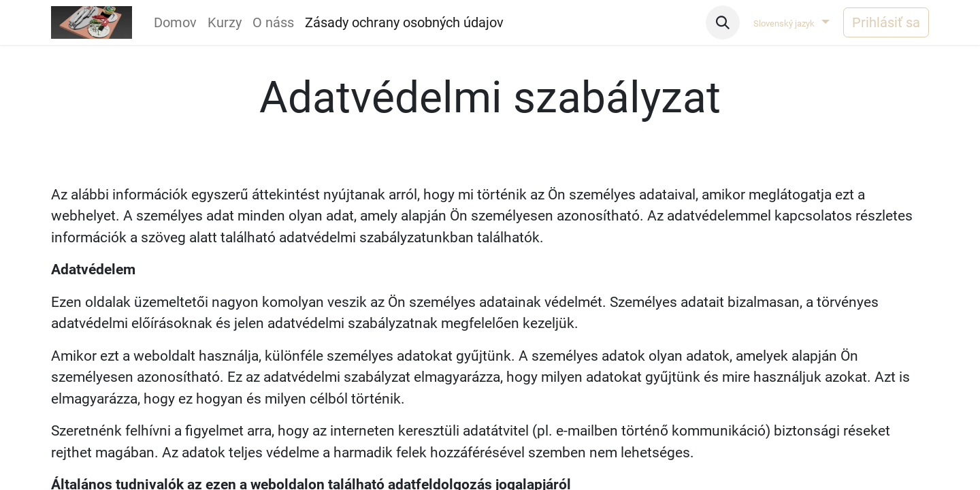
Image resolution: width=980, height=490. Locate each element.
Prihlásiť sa (886, 22)
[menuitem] (175, 22)
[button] (723, 22)
